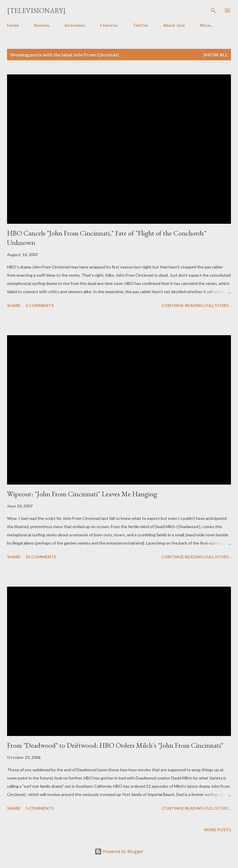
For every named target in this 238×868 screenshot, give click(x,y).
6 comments (40, 305)
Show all (216, 55)
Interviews (75, 25)
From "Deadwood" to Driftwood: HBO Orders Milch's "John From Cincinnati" (115, 745)
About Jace (174, 25)
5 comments (40, 808)
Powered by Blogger (119, 851)
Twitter (140, 25)
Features (109, 25)
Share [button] (14, 305)
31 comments (41, 557)
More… (207, 25)
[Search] (213, 11)
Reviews (42, 25)
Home (13, 25)
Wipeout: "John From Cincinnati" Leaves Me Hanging (82, 494)
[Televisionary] (36, 10)
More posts (217, 830)
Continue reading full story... (196, 305)
